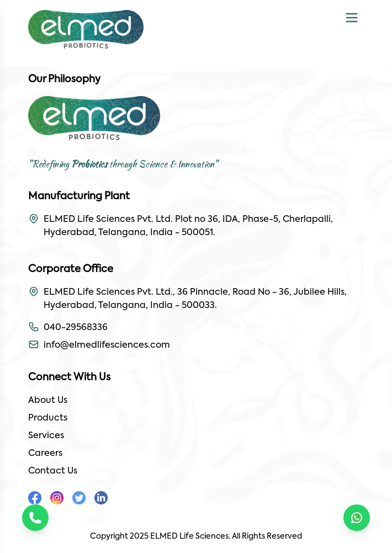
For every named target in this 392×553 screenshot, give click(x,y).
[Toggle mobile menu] (352, 18)
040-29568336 (76, 328)
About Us (48, 401)
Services (46, 436)
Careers (45, 454)
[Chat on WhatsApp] (357, 518)
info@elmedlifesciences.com (107, 345)
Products (48, 418)
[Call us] (35, 518)
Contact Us (53, 471)
